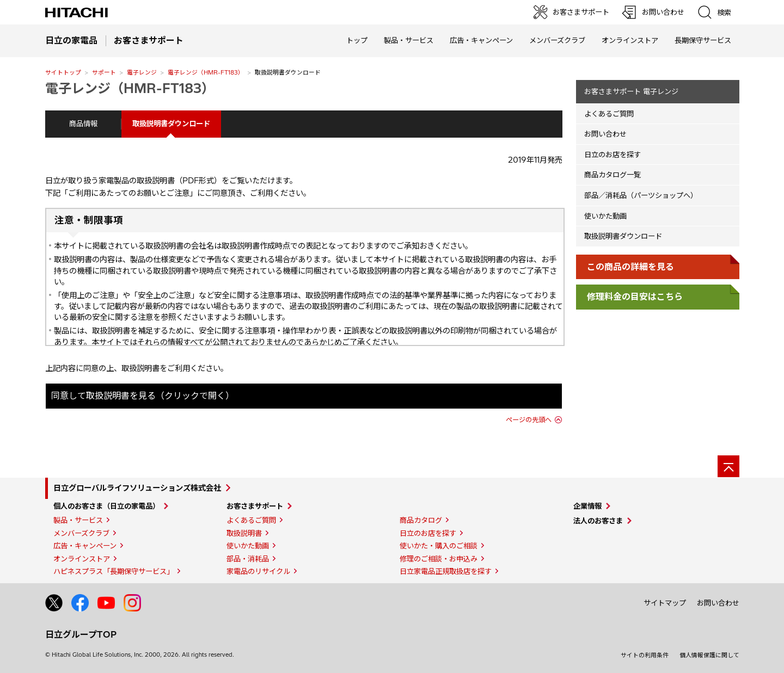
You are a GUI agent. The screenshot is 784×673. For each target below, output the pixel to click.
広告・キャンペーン (85, 546)
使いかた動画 (605, 216)
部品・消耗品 (248, 559)
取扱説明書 (244, 533)
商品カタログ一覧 (612, 175)
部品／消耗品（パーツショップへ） (641, 195)
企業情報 (587, 506)
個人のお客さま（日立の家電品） (106, 506)
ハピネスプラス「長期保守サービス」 (114, 571)
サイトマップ (665, 603)
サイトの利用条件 (645, 655)
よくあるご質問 (609, 114)
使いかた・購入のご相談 (439, 546)
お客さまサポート (255, 506)
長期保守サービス (703, 40)
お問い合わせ (605, 134)
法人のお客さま (598, 521)
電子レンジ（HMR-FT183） (206, 72)
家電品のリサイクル (258, 571)
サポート (104, 72)
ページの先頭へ (529, 420)
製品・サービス (78, 520)
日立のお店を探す (612, 155)
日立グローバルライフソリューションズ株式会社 (137, 488)
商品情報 (83, 124)
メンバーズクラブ (557, 40)
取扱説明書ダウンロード (623, 236)
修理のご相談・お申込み (439, 559)
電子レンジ (142, 72)
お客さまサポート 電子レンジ (631, 91)
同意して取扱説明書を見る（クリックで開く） (143, 396)
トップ (357, 40)
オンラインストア (630, 40)
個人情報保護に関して (709, 655)
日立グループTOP (81, 634)
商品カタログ (421, 520)
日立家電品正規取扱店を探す (446, 571)
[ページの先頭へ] (728, 466)
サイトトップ (63, 72)
